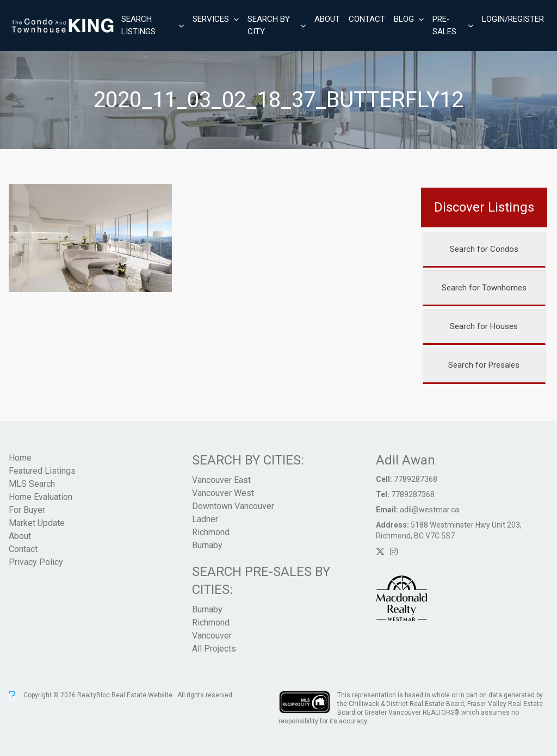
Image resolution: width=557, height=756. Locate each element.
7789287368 (416, 479)
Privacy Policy (36, 562)
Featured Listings (42, 471)
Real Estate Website (143, 696)
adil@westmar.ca (429, 510)
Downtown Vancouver (233, 506)
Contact (367, 19)
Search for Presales (484, 365)
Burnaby (207, 545)
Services (211, 19)
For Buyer (27, 510)
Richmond (211, 532)
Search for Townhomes (484, 288)
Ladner (205, 519)
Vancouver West (223, 493)
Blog (404, 19)
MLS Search (32, 484)
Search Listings (138, 25)
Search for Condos (484, 249)
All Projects (214, 649)
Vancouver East (221, 480)
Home (20, 458)
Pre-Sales (444, 25)
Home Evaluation (41, 497)
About (327, 19)
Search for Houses (484, 326)
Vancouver (212, 636)
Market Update (37, 523)
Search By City (269, 25)
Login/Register (513, 19)
